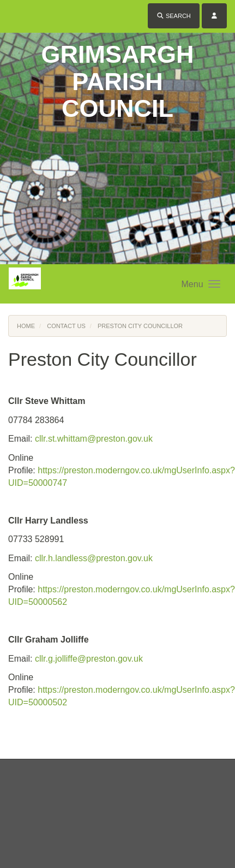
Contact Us (66, 326)
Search (174, 16)
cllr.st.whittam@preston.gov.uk (94, 439)
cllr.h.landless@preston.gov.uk (94, 558)
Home (26, 326)
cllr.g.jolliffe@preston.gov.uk (89, 659)
